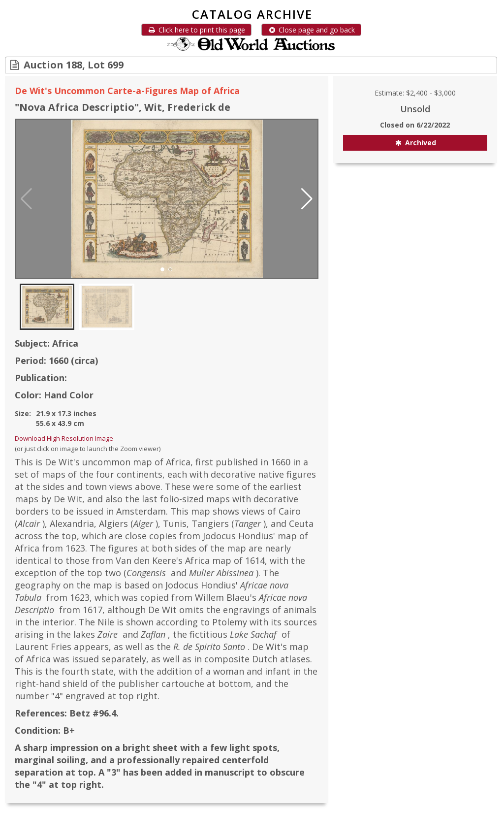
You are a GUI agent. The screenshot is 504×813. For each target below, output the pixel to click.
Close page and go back (311, 30)
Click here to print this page (196, 30)
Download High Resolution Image (64, 438)
